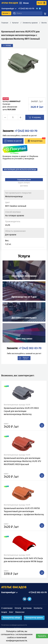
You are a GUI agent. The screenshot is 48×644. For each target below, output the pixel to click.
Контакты (38, 608)
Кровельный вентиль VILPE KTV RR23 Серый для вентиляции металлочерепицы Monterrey (21, 411)
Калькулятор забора (12, 618)
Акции (4, 612)
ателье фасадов (10, 3)
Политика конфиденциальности (14, 625)
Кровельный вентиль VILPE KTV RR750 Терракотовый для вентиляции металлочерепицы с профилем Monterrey (24, 511)
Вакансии (20, 612)
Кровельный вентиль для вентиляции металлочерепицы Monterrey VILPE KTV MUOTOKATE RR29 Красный (22, 461)
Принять (42, 636)
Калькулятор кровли (34, 618)
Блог (11, 612)
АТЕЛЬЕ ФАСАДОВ (14, 587)
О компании (7, 608)
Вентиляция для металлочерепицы (20, 170)
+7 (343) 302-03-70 (26, 9)
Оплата (18, 608)
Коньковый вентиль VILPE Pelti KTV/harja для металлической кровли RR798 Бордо (23, 560)
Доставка (27, 608)
